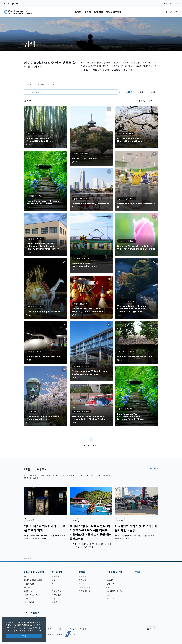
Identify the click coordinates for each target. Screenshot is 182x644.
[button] (171, 12)
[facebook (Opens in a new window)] (4, 4)
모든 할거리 (56, 602)
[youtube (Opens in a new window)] (17, 4)
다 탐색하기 (29, 602)
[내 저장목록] (177, 12)
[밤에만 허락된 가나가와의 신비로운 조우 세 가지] (46, 513)
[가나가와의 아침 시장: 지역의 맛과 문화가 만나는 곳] (136, 513)
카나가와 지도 (85, 587)
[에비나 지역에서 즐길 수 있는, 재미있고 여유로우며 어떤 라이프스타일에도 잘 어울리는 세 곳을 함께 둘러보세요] (91, 517)
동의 (24, 636)
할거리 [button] (88, 12)
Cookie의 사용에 (13, 628)
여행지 (41, 84)
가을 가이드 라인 (31, 595)
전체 (29, 84)
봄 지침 (27, 587)
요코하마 (83, 576)
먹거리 (54, 584)
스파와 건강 (56, 591)
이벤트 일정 (29, 584)
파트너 (49, 629)
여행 (53, 84)
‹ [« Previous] (76, 440)
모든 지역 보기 (85, 591)
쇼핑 (53, 598)
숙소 (108, 576)
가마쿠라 (83, 580)
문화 (53, 580)
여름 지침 (28, 591)
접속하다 (110, 580)
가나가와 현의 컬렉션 (33, 580)
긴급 (108, 595)
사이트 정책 (60, 629)
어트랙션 (55, 576)
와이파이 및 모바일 (114, 591)
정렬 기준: (141, 101)
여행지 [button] (78, 12)
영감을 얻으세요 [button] (114, 12)
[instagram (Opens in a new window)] (13, 4)
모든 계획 (110, 598)
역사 (53, 587)
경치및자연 (56, 595)
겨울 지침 (28, 598)
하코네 (82, 584)
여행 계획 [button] (98, 12)
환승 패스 (110, 584)
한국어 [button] (151, 629)
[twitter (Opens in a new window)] (8, 4)
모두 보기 (154, 468)
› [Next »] (106, 440)
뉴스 (26, 576)
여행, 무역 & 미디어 (171, 4)
